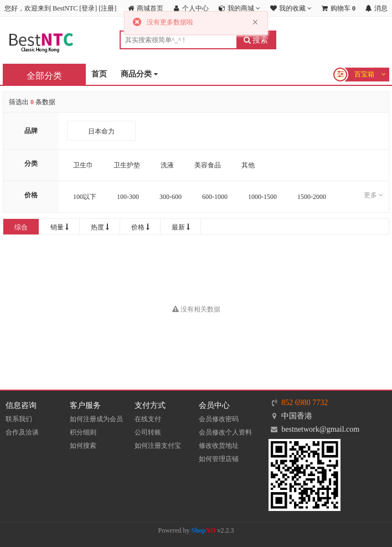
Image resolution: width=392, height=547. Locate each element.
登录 (88, 8)
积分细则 (83, 432)
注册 (107, 8)
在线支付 (148, 419)
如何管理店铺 (219, 459)
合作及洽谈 (22, 432)
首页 (99, 74)
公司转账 (148, 432)
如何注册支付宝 (158, 446)
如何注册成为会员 (96, 419)
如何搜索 (83, 446)
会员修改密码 (219, 419)
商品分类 (139, 75)
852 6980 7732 (305, 403)
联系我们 (19, 419)
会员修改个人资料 (225, 432)
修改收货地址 (219, 446)
